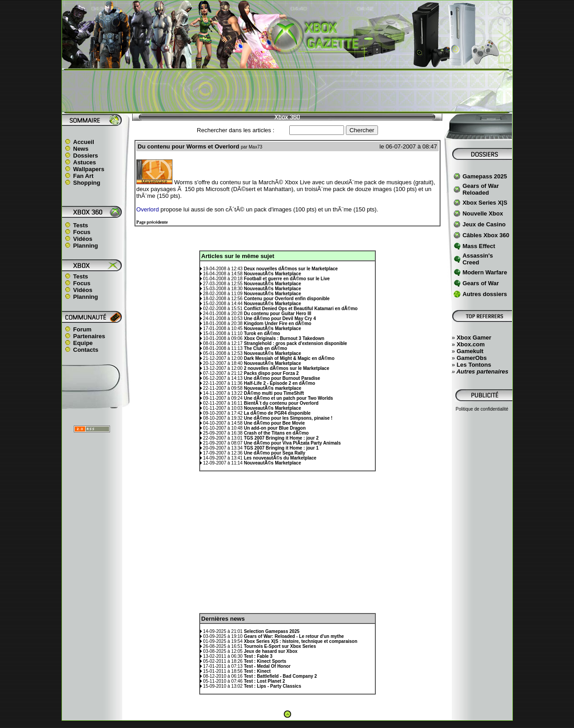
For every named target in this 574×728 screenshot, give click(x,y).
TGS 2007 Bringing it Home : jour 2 (281, 438)
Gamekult (470, 351)
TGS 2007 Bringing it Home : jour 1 (281, 448)
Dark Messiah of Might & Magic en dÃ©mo (289, 358)
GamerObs (472, 358)
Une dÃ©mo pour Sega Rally (275, 453)
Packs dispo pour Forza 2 (271, 373)
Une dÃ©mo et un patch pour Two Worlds (289, 398)
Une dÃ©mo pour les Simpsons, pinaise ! (288, 418)
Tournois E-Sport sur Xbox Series (280, 646)
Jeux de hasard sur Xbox (271, 651)
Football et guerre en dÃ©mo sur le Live (287, 279)
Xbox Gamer (474, 338)
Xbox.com (471, 344)
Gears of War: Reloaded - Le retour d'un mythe (294, 636)
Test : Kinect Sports (265, 661)
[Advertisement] (287, 91)
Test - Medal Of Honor (267, 666)
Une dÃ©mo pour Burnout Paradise (282, 378)
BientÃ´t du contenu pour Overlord (281, 403)
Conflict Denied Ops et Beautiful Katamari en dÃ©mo (301, 309)
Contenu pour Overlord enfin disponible (287, 299)
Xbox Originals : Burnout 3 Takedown (284, 338)
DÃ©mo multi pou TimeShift (274, 393)
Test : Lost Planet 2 (265, 681)
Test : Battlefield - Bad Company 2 (281, 676)
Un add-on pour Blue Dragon (275, 428)
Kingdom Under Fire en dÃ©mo (278, 323)
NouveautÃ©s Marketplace (273, 274)
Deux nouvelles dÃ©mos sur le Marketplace (291, 269)
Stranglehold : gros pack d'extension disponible (296, 343)
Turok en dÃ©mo (262, 333)
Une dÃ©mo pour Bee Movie (275, 423)
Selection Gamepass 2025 (272, 631)
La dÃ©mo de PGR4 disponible (277, 413)
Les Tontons (474, 365)
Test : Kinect (257, 671)
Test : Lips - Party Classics (273, 686)
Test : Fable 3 (258, 656)
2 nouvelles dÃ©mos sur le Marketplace (287, 368)
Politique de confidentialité (482, 409)
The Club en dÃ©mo (266, 348)
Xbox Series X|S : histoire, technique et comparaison (301, 641)
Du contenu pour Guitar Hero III (278, 314)
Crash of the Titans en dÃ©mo (276, 433)
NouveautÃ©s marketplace (273, 388)
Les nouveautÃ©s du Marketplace (280, 458)
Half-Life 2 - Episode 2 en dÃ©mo (280, 383)
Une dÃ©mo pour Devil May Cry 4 (280, 318)
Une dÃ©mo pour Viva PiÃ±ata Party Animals (292, 443)
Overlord (148, 209)
